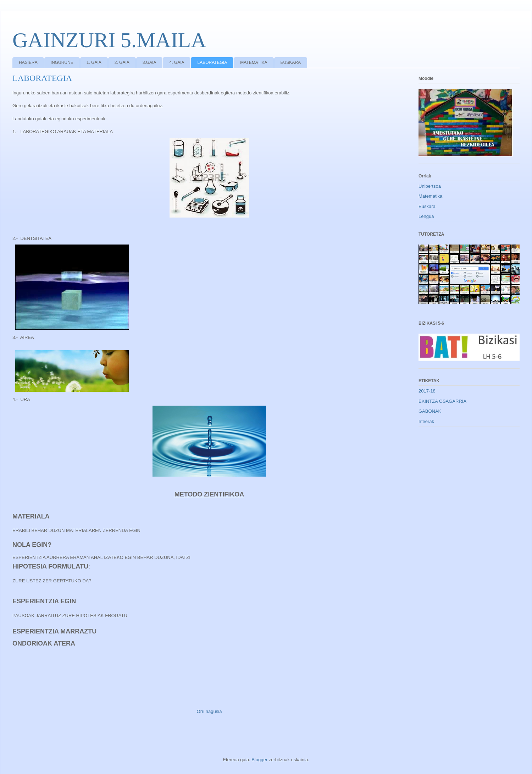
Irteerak (426, 421)
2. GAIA (122, 62)
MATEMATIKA (254, 62)
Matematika (430, 196)
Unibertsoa (430, 186)
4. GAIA (177, 62)
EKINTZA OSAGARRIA (442, 401)
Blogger (259, 760)
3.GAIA (149, 62)
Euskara (427, 206)
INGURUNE (62, 62)
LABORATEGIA (212, 62)
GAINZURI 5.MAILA (109, 40)
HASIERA (28, 62)
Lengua (426, 216)
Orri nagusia (209, 711)
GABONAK (430, 411)
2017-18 (427, 391)
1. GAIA (94, 62)
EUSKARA (291, 62)
